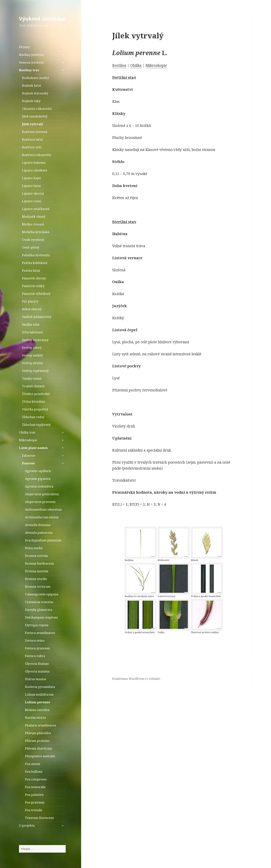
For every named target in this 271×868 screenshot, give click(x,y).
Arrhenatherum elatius (42, 517)
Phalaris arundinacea (40, 725)
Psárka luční (31, 271)
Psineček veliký (33, 286)
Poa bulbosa (34, 772)
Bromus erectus (36, 556)
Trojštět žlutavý (33, 386)
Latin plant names (33, 448)
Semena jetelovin (31, 62)
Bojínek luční (32, 86)
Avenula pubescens (39, 533)
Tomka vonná (32, 378)
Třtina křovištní (33, 402)
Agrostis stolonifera (39, 486)
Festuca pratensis (37, 648)
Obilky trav (27, 432)
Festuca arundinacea (40, 633)
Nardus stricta (35, 718)
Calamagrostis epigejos (42, 594)
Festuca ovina (35, 641)
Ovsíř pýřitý (31, 247)
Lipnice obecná (33, 193)
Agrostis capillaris (38, 471)
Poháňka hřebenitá (36, 255)
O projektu (27, 826)
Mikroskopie (28, 440)
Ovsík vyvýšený (33, 240)
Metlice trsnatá (33, 224)
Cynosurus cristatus (39, 602)
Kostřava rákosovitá (36, 155)
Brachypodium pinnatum (43, 540)
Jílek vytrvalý (33, 124)
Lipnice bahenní (34, 163)
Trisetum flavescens (39, 818)
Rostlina (119, 65)
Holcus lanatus (36, 679)
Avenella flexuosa (38, 525)
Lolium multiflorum (39, 694)
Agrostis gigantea (38, 479)
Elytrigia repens (37, 625)
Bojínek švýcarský (35, 93)
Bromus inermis (37, 571)
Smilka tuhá (31, 324)
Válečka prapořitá (35, 409)
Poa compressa (36, 779)
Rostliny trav (29, 70)
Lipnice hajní (31, 178)
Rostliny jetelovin (31, 55)
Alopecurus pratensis (40, 502)
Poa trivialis (34, 810)
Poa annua (33, 764)
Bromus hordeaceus (39, 563)
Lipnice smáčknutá (36, 209)
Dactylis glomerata (39, 610)
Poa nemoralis (35, 787)
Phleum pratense (37, 741)
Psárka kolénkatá (35, 263)
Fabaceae (29, 456)
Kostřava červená (35, 132)
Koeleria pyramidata (40, 687)
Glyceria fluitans (37, 664)
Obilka (136, 65)
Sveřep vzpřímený (35, 371)
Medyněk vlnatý (34, 217)
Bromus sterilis (36, 579)
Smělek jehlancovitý (37, 317)
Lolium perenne (38, 702)
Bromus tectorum (38, 587)
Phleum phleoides (38, 733)
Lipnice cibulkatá (35, 170)
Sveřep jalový (32, 348)
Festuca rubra (35, 656)
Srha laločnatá (32, 332)
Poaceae (28, 463)
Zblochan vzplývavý (36, 425)
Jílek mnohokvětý (35, 116)
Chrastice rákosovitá (37, 109)
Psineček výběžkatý (36, 294)
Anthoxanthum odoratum (43, 509)
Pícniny (24, 47)
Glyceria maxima (37, 671)
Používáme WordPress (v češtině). (136, 679)
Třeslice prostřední (36, 394)
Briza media (34, 548)
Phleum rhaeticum (38, 748)
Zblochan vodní (33, 417)
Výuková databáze (42, 19)
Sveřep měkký (32, 355)
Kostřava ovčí (32, 147)
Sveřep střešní (32, 363)
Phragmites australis (40, 756)
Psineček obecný (34, 278)
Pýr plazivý (30, 301)
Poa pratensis (35, 802)
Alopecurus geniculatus (42, 494)
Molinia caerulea (37, 710)
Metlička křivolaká (36, 232)
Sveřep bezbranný (35, 340)
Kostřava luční (32, 139)
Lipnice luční (31, 186)
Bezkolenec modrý (35, 78)
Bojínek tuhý (31, 101)
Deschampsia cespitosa (41, 617)
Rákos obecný (32, 309)
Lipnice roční (32, 201)
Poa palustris (34, 795)
